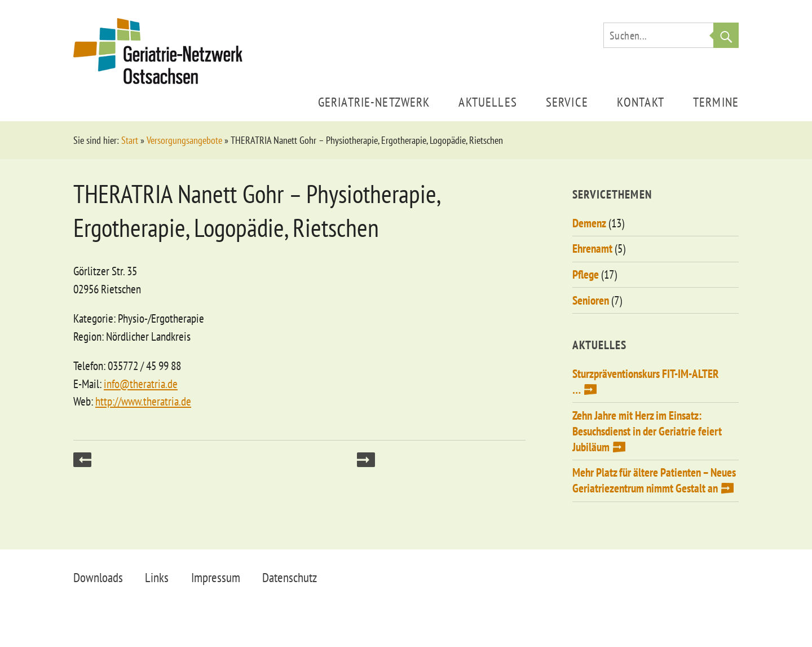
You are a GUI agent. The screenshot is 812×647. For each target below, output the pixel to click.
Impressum (216, 577)
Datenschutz (290, 577)
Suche (726, 35)
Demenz (589, 223)
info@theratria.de (141, 384)
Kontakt (641, 102)
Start (130, 140)
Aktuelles (487, 102)
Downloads (98, 577)
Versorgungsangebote (184, 140)
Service (567, 102)
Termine (716, 102)
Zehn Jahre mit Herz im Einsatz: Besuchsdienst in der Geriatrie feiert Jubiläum (647, 431)
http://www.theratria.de (143, 401)
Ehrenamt (592, 248)
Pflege (586, 274)
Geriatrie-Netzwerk (374, 102)
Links (157, 577)
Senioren (591, 300)
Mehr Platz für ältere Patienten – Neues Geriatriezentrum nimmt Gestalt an (654, 480)
